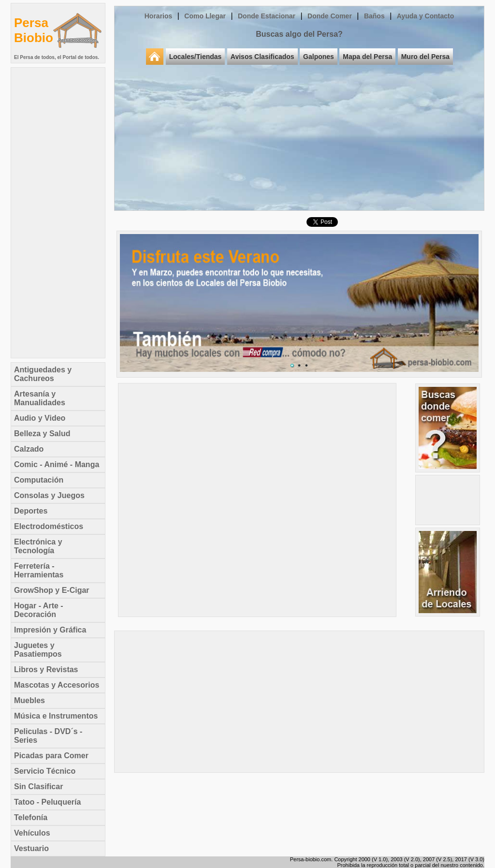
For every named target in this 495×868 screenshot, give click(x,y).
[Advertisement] (58, 213)
